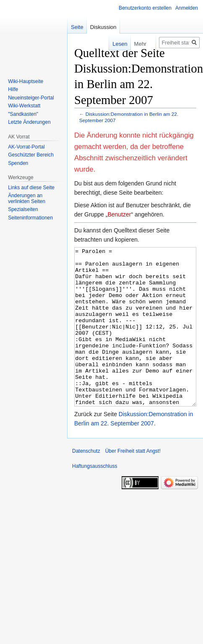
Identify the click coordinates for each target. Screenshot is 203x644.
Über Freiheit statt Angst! (133, 482)
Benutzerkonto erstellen (145, 8)
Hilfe (13, 89)
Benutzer (119, 214)
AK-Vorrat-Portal (26, 147)
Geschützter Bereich (31, 155)
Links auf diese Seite (31, 188)
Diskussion (103, 27)
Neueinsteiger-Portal (31, 98)
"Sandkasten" (23, 114)
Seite (77, 27)
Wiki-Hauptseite (26, 81)
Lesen (117, 44)
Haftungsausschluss (95, 498)
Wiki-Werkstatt (24, 106)
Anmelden (187, 8)
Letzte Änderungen (29, 122)
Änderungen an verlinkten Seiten (27, 198)
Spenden (18, 163)
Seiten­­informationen (30, 218)
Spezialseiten (23, 209)
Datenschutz (86, 482)
